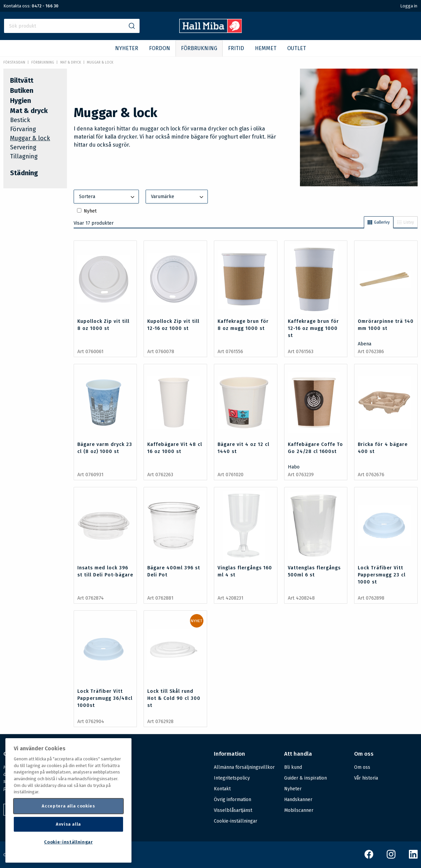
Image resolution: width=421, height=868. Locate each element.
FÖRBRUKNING (199, 48)
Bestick (20, 120)
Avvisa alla (68, 824)
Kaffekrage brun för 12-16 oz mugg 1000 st (313, 328)
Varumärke (178, 197)
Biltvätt (22, 80)
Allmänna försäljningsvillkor (244, 767)
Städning (24, 173)
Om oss (362, 767)
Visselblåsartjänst (233, 810)
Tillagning (24, 156)
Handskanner (298, 800)
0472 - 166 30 (45, 6)
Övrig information (233, 800)
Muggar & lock (100, 63)
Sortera (108, 197)
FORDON (160, 48)
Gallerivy (379, 222)
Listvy (406, 222)
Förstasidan (14, 63)
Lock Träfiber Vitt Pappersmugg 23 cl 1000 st (382, 575)
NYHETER (127, 48)
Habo (294, 467)
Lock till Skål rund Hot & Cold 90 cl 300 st (174, 698)
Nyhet (90, 211)
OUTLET (297, 48)
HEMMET (266, 48)
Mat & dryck (71, 63)
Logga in (409, 6)
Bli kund (293, 767)
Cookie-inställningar (236, 821)
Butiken (22, 90)
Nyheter (293, 789)
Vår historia (366, 778)
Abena (365, 344)
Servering (23, 147)
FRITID (236, 48)
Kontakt (222, 789)
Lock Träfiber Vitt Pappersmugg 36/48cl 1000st (105, 698)
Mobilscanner (299, 810)
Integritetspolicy (232, 778)
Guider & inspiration (305, 778)
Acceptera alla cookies (68, 806)
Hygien (21, 101)
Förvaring (23, 129)
